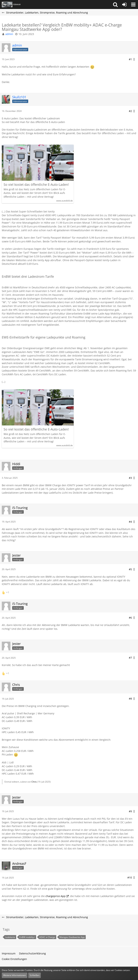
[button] (115, 5)
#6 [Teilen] (130, 618)
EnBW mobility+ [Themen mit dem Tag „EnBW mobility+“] (27, 937)
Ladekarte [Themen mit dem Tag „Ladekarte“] (10, 937)
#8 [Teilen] (130, 699)
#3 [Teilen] (130, 478)
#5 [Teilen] (130, 569)
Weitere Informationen (15, 975)
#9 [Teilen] (130, 811)
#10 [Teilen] (130, 877)
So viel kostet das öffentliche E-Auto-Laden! (36, 185)
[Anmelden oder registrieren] (124, 5)
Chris (34, 782)
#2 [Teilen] (130, 111)
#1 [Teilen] (130, 59)
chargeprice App (55, 896)
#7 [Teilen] (130, 658)
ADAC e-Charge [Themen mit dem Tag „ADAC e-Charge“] (47, 937)
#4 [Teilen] (130, 522)
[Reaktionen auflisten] (6, 592)
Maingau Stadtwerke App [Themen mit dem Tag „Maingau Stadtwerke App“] (72, 937)
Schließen (34, 975)
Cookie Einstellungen (14, 959)
